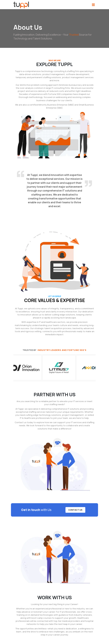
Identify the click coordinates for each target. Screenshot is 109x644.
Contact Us (75, 510)
